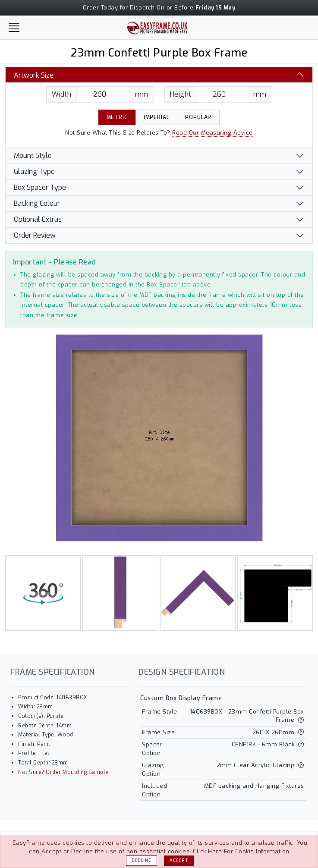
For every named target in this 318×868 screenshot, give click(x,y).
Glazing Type (34, 171)
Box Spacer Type (40, 187)
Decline (142, 860)
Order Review (35, 235)
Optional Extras (38, 219)
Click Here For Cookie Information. (242, 851)
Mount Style (33, 156)
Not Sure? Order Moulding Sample (63, 772)
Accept (179, 860)
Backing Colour (37, 203)
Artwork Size (34, 75)
